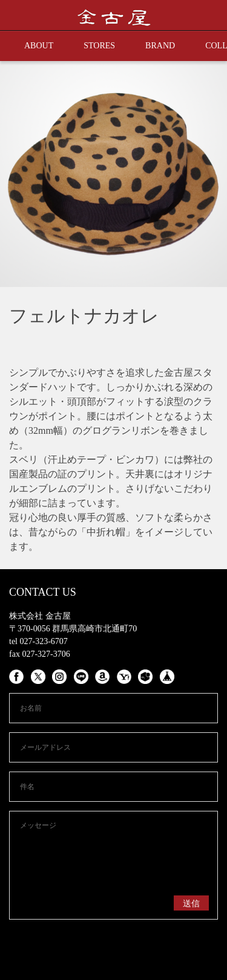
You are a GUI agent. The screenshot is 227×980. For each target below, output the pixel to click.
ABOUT (39, 46)
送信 (191, 904)
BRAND (160, 46)
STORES (99, 46)
